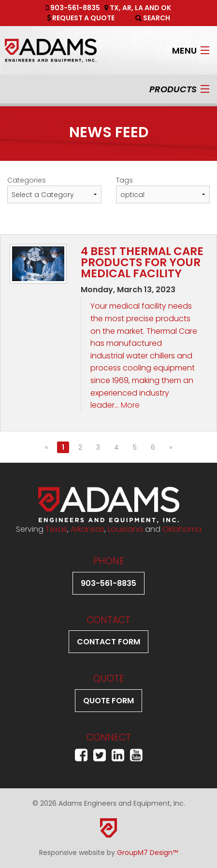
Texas (56, 529)
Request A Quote (81, 18)
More (130, 405)
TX (114, 8)
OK (166, 8)
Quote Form (108, 701)
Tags (124, 180)
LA (139, 8)
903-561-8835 (73, 8)
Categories (27, 180)
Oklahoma (182, 529)
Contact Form (108, 642)
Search (153, 18)
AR (127, 8)
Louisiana (125, 529)
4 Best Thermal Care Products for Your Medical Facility (142, 262)
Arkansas (87, 529)
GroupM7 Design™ (147, 853)
